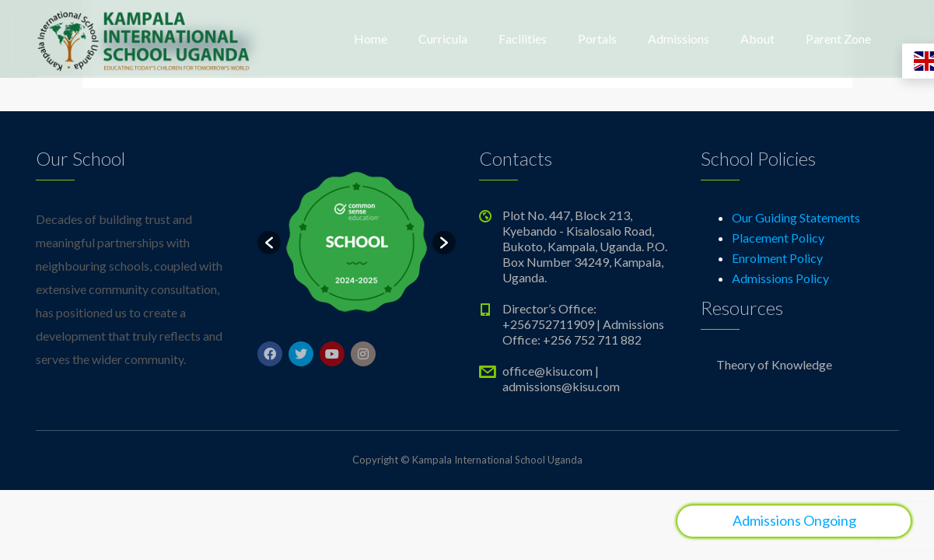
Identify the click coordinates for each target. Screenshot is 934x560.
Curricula (443, 38)
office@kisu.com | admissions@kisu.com (561, 378)
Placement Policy (778, 238)
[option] (357, 242)
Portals (597, 38)
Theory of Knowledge (774, 364)
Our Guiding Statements (796, 217)
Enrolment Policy (777, 258)
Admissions (679, 38)
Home (371, 38)
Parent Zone (838, 38)
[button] (269, 243)
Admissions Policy (780, 278)
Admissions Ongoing (794, 520)
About (757, 38)
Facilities (523, 38)
